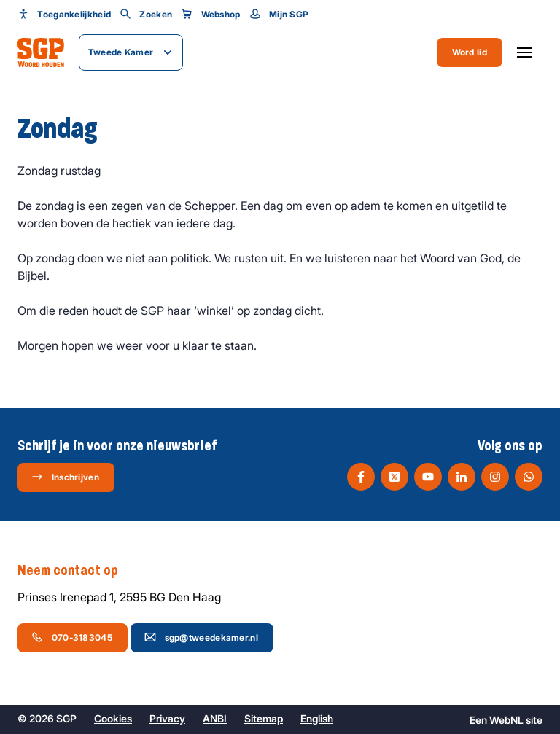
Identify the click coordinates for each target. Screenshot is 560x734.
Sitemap (264, 718)
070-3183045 (72, 637)
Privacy (167, 718)
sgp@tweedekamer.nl (201, 637)
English (317, 718)
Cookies (113, 718)
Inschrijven (65, 477)
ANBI (215, 718)
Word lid (470, 52)
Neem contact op (75, 571)
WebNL (506, 720)
